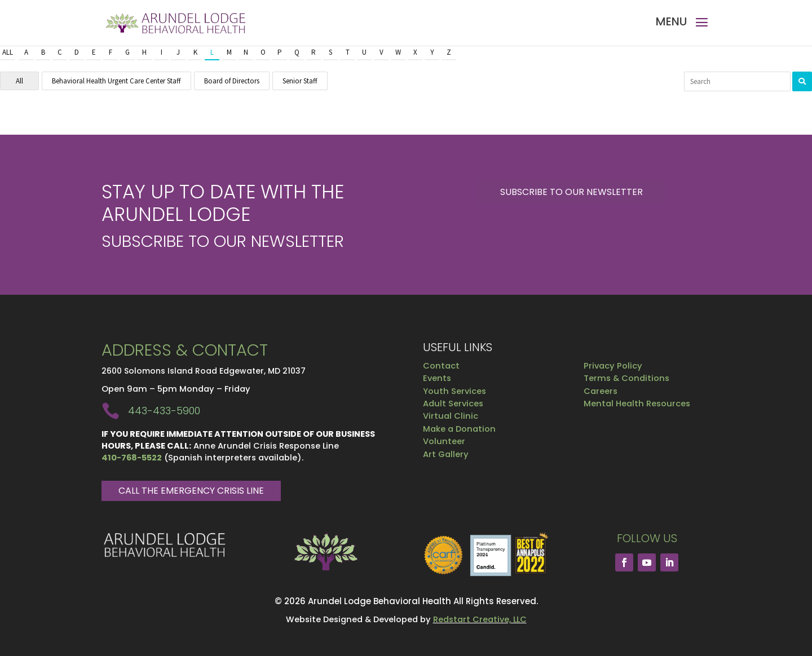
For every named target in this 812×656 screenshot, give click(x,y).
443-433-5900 (164, 411)
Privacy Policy (613, 366)
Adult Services (453, 404)
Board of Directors (232, 81)
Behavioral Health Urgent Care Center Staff (116, 81)
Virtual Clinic (451, 416)
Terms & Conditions (626, 378)
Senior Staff (300, 81)
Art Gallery (446, 454)
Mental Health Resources (637, 404)
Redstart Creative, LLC (480, 619)
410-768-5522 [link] (132, 458)
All (8, 52)
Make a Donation (459, 429)
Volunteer (444, 441)
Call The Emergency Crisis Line (191, 491)
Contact (441, 366)
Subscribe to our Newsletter (572, 192)
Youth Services (454, 391)
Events (437, 378)
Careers (601, 391)
